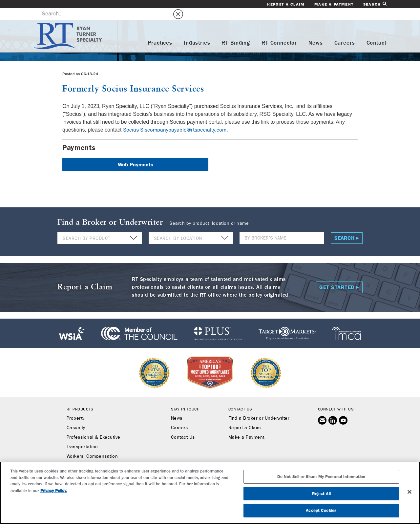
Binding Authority (85, 454)
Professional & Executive (94, 426)
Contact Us (183, 426)
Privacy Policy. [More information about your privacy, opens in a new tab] (54, 516)
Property (76, 407)
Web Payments (136, 153)
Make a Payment (334, 4)
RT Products (80, 398)
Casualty (76, 416)
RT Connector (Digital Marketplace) (104, 464)
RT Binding (236, 32)
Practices (160, 32)
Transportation (82, 435)
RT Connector (279, 32)
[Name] (282, 227)
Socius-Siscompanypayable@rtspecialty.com (175, 118)
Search (375, 4)
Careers (345, 32)
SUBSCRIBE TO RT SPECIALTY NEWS (210, 485)
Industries (197, 32)
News (315, 32)
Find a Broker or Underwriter (259, 407)
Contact (377, 32)
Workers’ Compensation (92, 445)
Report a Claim (286, 4)
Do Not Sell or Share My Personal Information (321, 502)
